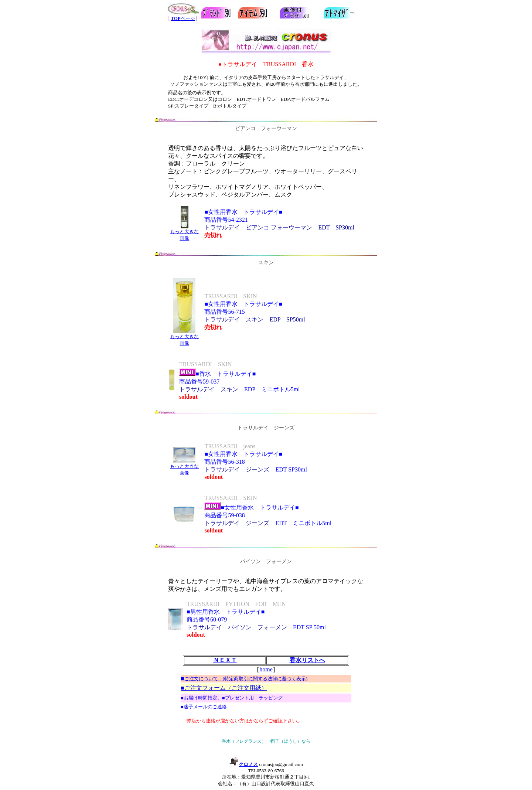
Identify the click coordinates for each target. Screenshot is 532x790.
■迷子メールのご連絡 (204, 707)
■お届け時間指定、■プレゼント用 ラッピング (232, 698)
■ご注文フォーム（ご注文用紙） (224, 688)
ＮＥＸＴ (225, 660)
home (266, 669)
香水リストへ (307, 660)
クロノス (243, 764)
